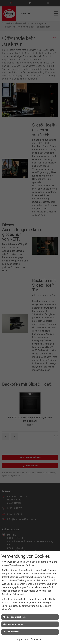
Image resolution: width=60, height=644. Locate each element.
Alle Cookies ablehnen (13, 624)
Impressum (22, 639)
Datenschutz (37, 639)
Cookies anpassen (11, 632)
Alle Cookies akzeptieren (14, 617)
